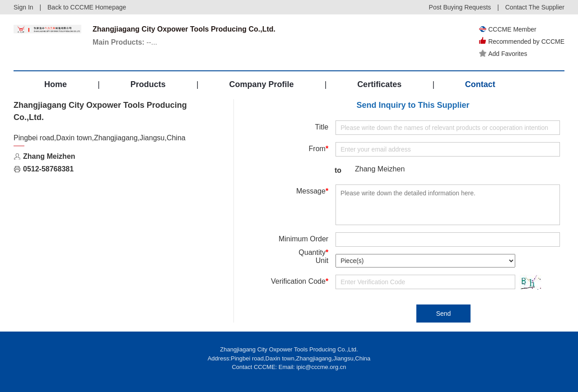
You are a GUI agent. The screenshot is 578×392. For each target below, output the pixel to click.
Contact (480, 84)
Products (148, 84)
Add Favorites (503, 54)
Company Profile (261, 84)
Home (56, 84)
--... (125, 42)
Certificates (379, 84)
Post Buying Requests (460, 7)
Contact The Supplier (535, 7)
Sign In (23, 7)
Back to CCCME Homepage (87, 7)
